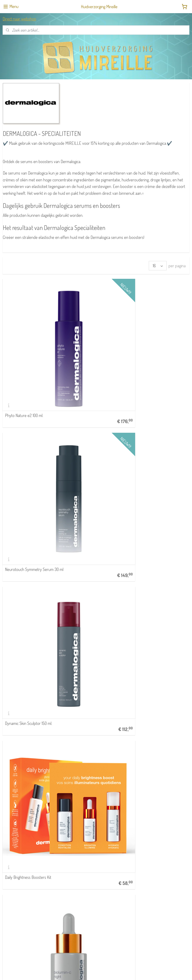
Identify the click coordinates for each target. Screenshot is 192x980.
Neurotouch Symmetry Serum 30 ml (96, 340)
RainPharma (10, 859)
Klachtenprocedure (79, 818)
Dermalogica (10, 864)
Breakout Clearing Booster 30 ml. (32, 583)
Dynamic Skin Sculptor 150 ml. (157, 342)
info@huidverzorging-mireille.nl (25, 839)
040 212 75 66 (14, 834)
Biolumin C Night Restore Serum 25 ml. (95, 420)
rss (95, 971)
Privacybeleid (75, 824)
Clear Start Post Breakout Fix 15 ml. (30, 661)
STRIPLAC (9, 869)
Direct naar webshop (19, 19)
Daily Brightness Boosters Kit (28, 422)
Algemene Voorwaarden (82, 813)
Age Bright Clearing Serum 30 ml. (160, 422)
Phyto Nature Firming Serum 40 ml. (31, 741)
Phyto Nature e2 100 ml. (24, 342)
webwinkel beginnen (109, 971)
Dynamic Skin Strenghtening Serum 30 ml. (156, 500)
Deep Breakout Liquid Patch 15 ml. (94, 661)
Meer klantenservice (79, 834)
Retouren (72, 829)
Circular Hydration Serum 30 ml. (95, 583)
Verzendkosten (92, 829)
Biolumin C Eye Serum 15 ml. (27, 502)
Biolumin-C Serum (84, 502)
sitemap (88, 971)
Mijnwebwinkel (141, 971)
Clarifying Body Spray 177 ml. (156, 583)
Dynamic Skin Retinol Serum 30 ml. (158, 661)
